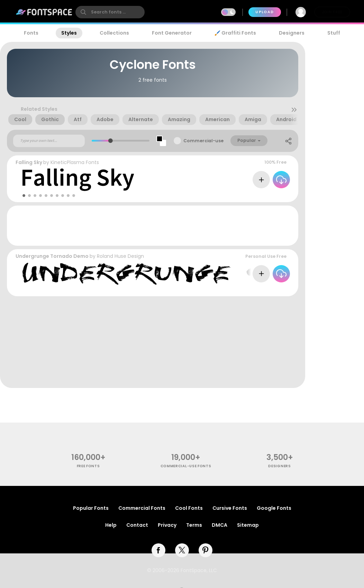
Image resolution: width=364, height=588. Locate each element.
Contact (137, 525)
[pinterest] (206, 550)
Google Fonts (274, 508)
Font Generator (172, 33)
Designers (292, 33)
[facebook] (158, 550)
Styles (69, 33)
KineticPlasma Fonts (75, 162)
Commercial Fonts (142, 508)
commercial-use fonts (186, 466)
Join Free (332, 12)
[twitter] (182, 550)
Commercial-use (203, 141)
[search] (110, 12)
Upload (265, 12)
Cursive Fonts (230, 508)
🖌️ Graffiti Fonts (235, 33)
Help (111, 525)
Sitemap (248, 525)
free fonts (88, 466)
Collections (114, 33)
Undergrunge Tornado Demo (52, 256)
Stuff (334, 33)
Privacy (167, 525)
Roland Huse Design (120, 256)
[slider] (111, 141)
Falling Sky (29, 162)
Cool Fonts (189, 508)
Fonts (31, 33)
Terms (194, 525)
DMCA (220, 525)
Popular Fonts (91, 508)
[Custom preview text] (49, 141)
